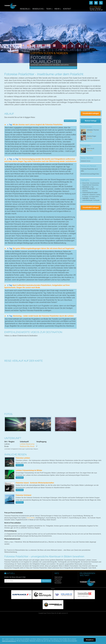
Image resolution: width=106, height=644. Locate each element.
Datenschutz (58, 577)
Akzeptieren (90, 640)
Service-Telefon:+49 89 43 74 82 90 (96, 8)
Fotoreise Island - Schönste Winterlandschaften (35, 483)
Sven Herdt (30, 518)
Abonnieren (46, 581)
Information (20, 465)
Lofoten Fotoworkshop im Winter (29, 470)
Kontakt (67, 9)
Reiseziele (25, 9)
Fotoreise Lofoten (23, 458)
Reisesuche (38, 9)
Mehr (58, 9)
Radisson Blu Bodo (27, 446)
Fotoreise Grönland (23, 495)
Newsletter (58, 583)
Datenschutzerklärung (9, 641)
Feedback (58, 581)
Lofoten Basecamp (27, 444)
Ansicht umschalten (70, 121)
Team (49, 9)
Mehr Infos (90, 132)
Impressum (58, 579)
